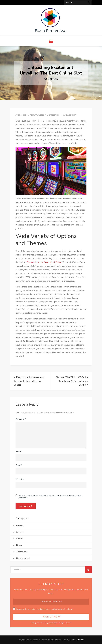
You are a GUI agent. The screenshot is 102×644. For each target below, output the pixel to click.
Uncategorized (53, 115)
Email (19, 465)
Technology (22, 552)
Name (19, 451)
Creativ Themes (77, 640)
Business (20, 526)
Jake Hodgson (21, 115)
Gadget (20, 539)
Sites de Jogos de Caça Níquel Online (44, 262)
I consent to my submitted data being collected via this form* (45, 609)
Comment (21, 419)
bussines (20, 532)
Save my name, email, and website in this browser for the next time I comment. (50, 497)
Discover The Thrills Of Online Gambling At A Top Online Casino (72, 381)
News (19, 545)
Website (20, 479)
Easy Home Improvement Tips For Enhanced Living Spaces (29, 381)
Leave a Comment (70, 115)
